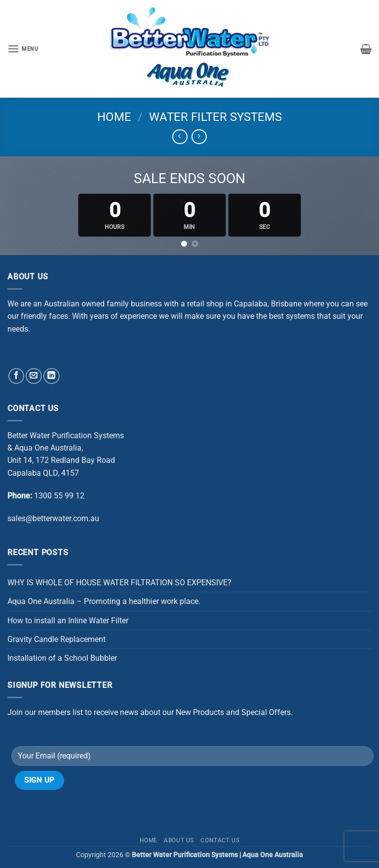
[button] (23, 49)
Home (114, 117)
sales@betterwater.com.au (53, 518)
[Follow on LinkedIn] (52, 376)
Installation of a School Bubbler (62, 658)
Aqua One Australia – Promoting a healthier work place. (104, 601)
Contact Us (220, 840)
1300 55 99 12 (59, 496)
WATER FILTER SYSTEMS (215, 117)
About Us (179, 840)
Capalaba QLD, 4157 (43, 473)
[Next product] (180, 137)
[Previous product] (199, 137)
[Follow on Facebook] (17, 376)
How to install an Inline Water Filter (68, 621)
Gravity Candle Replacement (57, 639)
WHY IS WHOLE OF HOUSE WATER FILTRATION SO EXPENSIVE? (119, 583)
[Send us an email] (34, 376)
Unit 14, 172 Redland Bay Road (61, 460)
